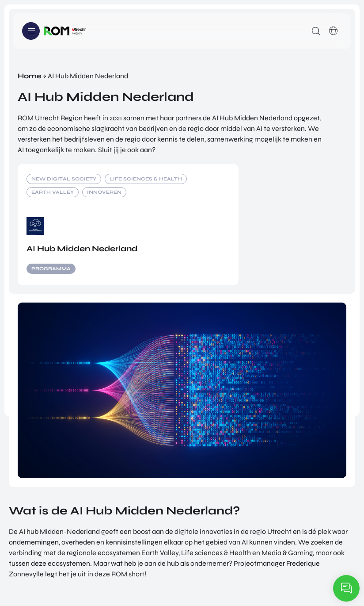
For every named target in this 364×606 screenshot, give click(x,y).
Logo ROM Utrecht (65, 31)
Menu (31, 31)
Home (30, 76)
